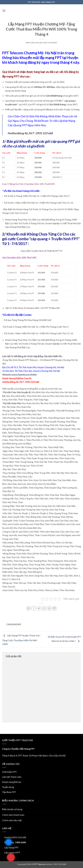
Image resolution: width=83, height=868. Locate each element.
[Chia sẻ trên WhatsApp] (29, 608)
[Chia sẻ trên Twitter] (39, 608)
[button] (4, 11)
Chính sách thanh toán (13, 815)
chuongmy (52, 43)
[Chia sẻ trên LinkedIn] (54, 608)
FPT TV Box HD (52, 308)
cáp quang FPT (62, 141)
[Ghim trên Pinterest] (49, 608)
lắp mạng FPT (11, 76)
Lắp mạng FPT (11, 847)
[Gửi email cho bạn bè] (44, 608)
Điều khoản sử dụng (12, 809)
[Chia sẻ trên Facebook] (34, 608)
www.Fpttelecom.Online (24, 375)
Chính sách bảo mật (12, 820)
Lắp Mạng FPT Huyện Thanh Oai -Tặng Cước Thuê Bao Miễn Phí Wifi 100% (21, 640)
